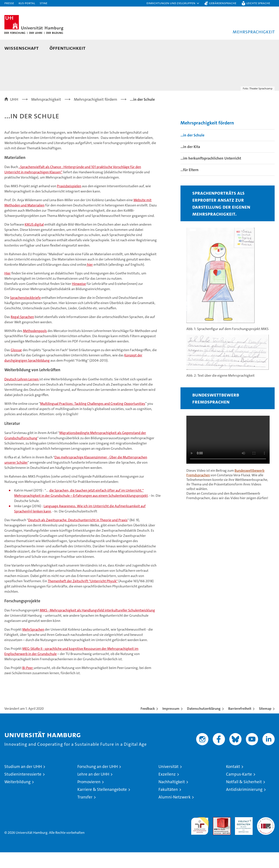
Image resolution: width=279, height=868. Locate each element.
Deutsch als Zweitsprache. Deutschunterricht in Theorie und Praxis (78, 536)
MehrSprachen (33, 645)
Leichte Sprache (258, 3)
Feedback (148, 724)
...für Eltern (190, 186)
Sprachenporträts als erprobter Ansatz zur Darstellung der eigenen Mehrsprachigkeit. (221, 219)
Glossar (16, 366)
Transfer (85, 813)
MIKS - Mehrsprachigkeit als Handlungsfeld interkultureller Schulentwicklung (97, 626)
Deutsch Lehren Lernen (22, 395)
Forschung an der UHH (98, 782)
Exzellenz (167, 790)
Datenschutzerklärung (204, 724)
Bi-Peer (28, 683)
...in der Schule (192, 151)
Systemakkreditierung (266, 835)
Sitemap (265, 724)
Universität (168, 782)
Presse (9, 3)
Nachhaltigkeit (172, 797)
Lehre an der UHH (93, 790)
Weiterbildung (17, 797)
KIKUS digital (34, 240)
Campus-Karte (239, 790)
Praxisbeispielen (69, 202)
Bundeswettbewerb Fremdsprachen (216, 414)
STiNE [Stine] (43, 3)
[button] (173, 3)
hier (90, 280)
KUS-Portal (27, 3)
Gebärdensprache (223, 3)
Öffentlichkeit (67, 48)
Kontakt (233, 782)
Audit (217, 835)
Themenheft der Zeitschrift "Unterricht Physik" (83, 597)
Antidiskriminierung (244, 805)
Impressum (171, 724)
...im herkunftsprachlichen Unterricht (211, 174)
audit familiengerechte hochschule (200, 840)
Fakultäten (168, 805)
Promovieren (89, 797)
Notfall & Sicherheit (244, 797)
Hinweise (79, 299)
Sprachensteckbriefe (25, 313)
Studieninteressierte (23, 790)
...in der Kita (190, 162)
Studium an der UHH (23, 782)
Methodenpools (35, 346)
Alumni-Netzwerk (174, 813)
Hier (8, 289)
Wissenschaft (21, 48)
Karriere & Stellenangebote (102, 805)
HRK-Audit (243, 835)
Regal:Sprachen (22, 333)
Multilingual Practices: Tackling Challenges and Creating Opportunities (93, 419)
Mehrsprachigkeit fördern (207, 139)
